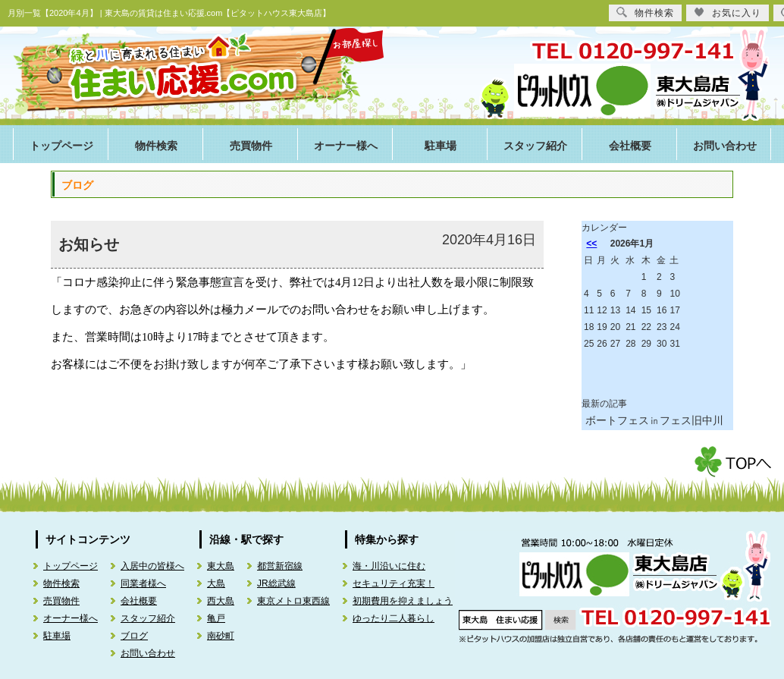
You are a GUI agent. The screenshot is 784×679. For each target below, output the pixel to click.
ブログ (134, 636)
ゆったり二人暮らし (394, 618)
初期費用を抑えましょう (403, 601)
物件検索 (156, 146)
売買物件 (251, 146)
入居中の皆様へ (152, 566)
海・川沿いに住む (389, 566)
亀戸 (216, 618)
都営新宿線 (280, 566)
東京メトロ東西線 (293, 601)
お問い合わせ (725, 146)
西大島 (221, 601)
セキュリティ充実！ (394, 583)
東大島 (221, 566)
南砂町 (221, 636)
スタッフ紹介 (535, 146)
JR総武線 (276, 583)
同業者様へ (143, 583)
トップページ (61, 146)
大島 (216, 583)
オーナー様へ (346, 146)
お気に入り (728, 13)
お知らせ (89, 244)
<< (591, 244)
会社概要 (630, 146)
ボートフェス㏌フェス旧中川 (654, 420)
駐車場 (441, 146)
